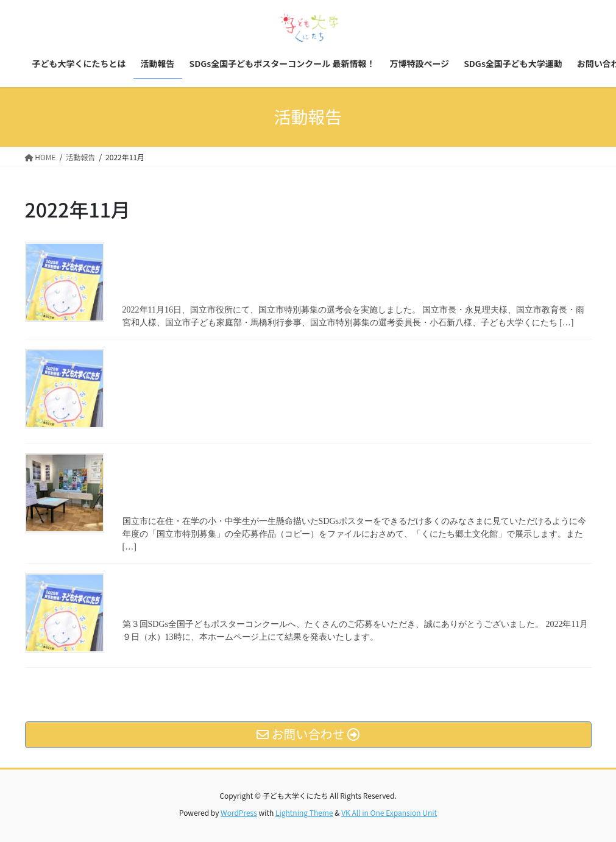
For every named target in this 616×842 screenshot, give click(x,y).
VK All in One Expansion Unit (389, 812)
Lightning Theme (304, 812)
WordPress (239, 812)
